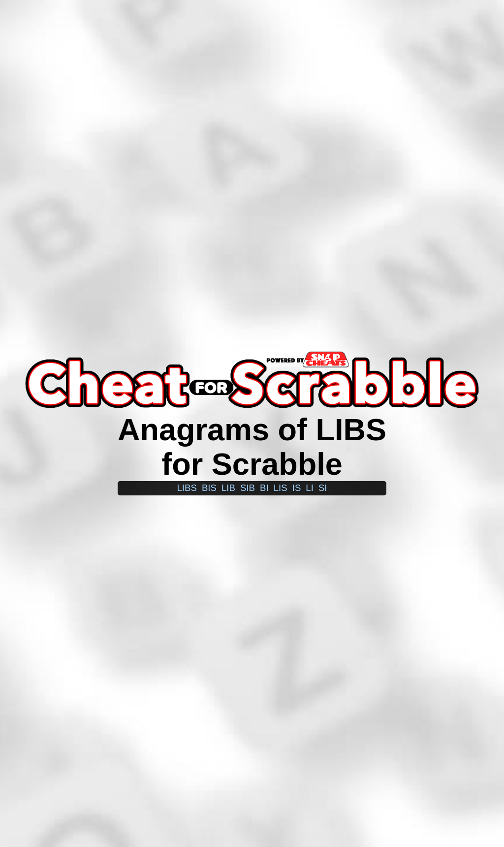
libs (187, 488)
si (323, 488)
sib (248, 488)
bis (209, 488)
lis (281, 488)
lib (228, 488)
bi (264, 488)
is (297, 488)
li (310, 488)
